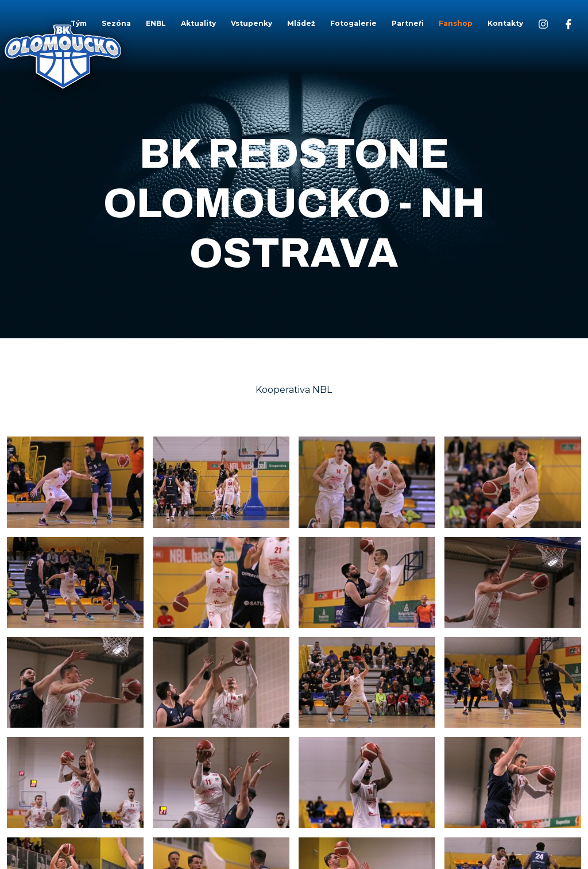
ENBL (156, 23)
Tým (79, 23)
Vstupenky (252, 23)
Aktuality (198, 23)
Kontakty (505, 23)
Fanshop (456, 23)
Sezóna (116, 23)
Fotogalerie (353, 23)
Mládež (301, 23)
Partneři (408, 23)
